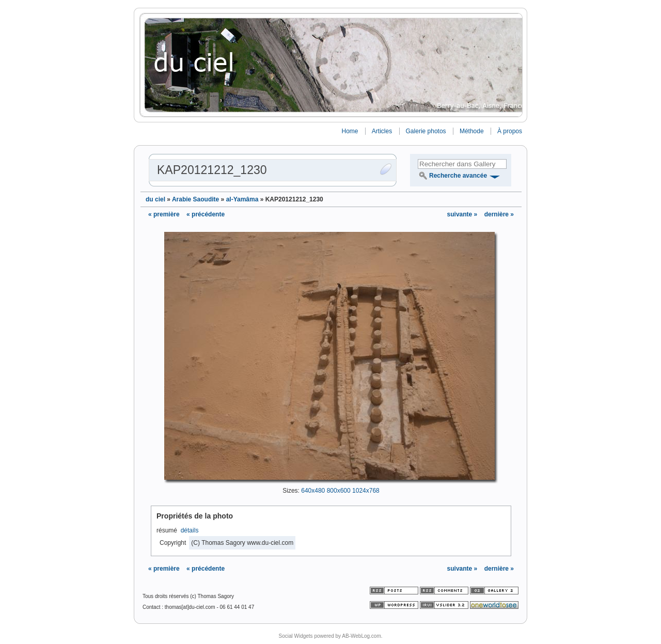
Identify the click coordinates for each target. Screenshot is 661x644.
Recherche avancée (458, 176)
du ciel (155, 199)
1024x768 (366, 491)
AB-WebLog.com (361, 636)
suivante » (463, 214)
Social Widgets (295, 636)
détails (190, 530)
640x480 (313, 491)
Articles (382, 131)
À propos (510, 131)
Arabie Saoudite (195, 199)
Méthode (472, 131)
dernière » (499, 214)
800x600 (339, 491)
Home (350, 131)
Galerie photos (426, 131)
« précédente (206, 214)
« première (164, 214)
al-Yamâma (242, 199)
